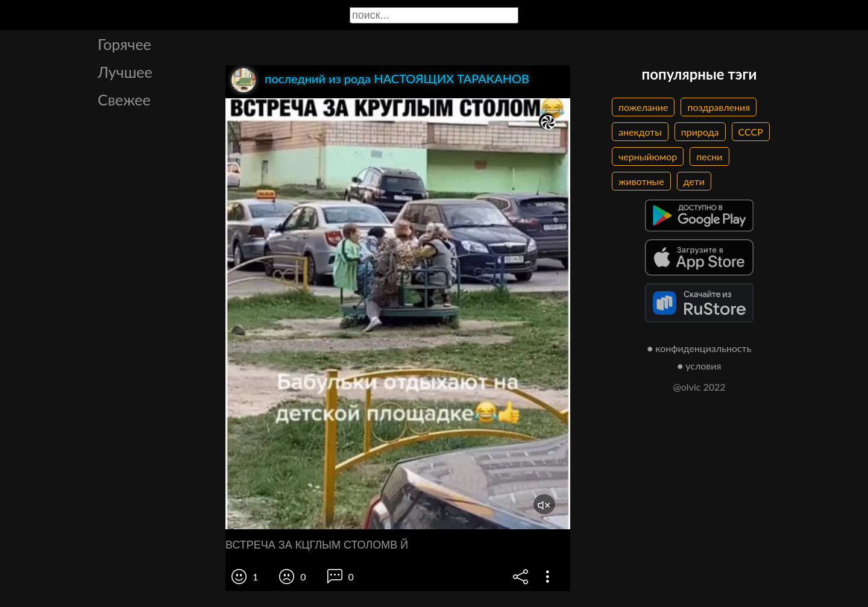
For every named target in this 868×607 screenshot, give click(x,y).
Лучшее (125, 72)
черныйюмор (648, 156)
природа (700, 132)
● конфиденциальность (700, 348)
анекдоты (640, 132)
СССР (751, 132)
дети (694, 181)
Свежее (124, 99)
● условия (700, 366)
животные (641, 181)
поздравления (719, 107)
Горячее (124, 44)
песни (709, 156)
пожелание (643, 107)
